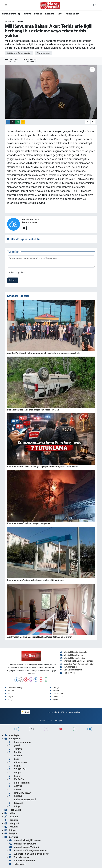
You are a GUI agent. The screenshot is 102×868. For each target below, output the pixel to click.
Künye (10, 830)
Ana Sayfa (12, 735)
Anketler (11, 827)
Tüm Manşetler (69, 667)
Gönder (13, 280)
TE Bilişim (58, 721)
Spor (60, 14)
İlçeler (54, 700)
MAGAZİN (17, 779)
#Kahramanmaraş (43, 53)
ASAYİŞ (15, 786)
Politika (38, 14)
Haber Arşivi (67, 673)
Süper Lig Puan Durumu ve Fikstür (77, 664)
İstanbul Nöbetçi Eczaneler (74, 652)
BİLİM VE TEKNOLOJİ (23, 800)
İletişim (11, 833)
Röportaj (11, 820)
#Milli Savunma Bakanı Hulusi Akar (19, 53)
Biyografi (12, 823)
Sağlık (9, 697)
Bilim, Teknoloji (20, 783)
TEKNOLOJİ (56, 697)
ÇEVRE (15, 789)
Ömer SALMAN (29, 222)
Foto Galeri (13, 810)
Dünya (9, 700)
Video (10, 813)
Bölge (15, 806)
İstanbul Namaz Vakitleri (73, 658)
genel (20, 21)
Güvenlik (16, 803)
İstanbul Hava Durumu (72, 655)
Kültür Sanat (72, 14)
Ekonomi (50, 14)
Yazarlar (11, 817)
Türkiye (27, 14)
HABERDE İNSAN (20, 793)
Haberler (10, 21)
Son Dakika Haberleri (71, 670)
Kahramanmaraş (11, 14)
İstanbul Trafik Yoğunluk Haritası (76, 661)
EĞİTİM (15, 796)
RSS (25, 712)
